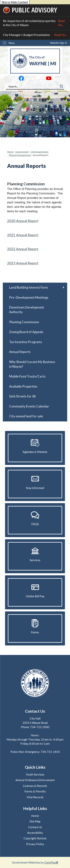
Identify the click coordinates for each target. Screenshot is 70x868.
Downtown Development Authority (27, 310)
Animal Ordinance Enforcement (35, 780)
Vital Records (35, 797)
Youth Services (35, 774)
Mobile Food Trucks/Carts (27, 376)
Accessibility (35, 833)
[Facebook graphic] (21, 79)
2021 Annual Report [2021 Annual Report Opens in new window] (23, 235)
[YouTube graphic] (49, 79)
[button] (61, 87)
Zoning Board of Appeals (26, 332)
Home (10, 152)
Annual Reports (20, 352)
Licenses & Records (35, 786)
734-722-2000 (40, 727)
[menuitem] (35, 288)
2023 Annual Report (23, 263)
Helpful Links (35, 808)
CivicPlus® (51, 862)
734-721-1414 (50, 752)
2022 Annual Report (23, 249)
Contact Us (35, 827)
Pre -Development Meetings (29, 298)
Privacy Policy (35, 844)
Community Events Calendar (29, 406)
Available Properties (23, 386)
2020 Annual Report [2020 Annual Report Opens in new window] (23, 221)
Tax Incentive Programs (26, 342)
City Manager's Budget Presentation (35, 35)
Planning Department (20, 155)
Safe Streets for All (22, 396)
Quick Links (35, 767)
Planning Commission (24, 322)
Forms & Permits (35, 791)
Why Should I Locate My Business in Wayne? (32, 364)
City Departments (39, 152)
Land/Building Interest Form (28, 287)
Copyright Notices (35, 838)
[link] (59, 43)
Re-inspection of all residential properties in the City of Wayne (35, 23)
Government (22, 152)
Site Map (35, 821)
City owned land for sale (26, 416)
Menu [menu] (12, 43)
